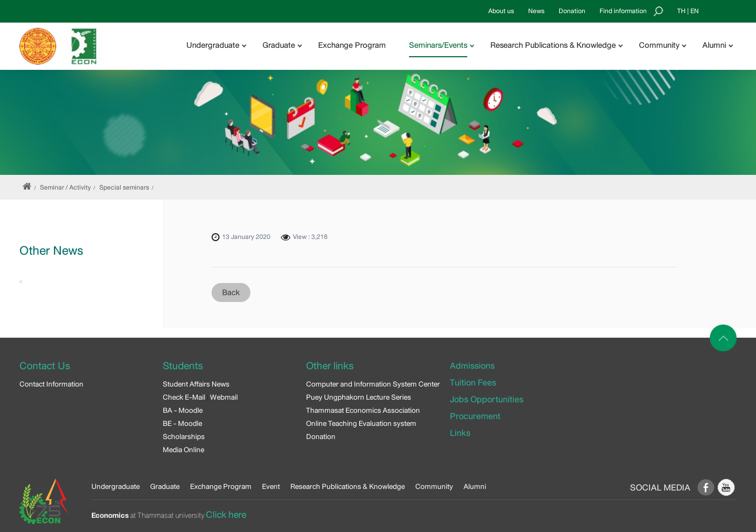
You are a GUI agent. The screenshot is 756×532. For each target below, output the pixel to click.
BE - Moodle (182, 423)
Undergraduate (115, 486)
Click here (226, 515)
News (536, 11)
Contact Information (51, 384)
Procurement (475, 416)
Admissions (472, 366)
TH (681, 11)
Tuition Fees (473, 383)
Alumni (475, 486)
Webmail (224, 397)
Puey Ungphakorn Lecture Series (359, 397)
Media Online (183, 450)
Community (434, 486)
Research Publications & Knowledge (348, 486)
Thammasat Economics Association (363, 410)
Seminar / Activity (65, 187)
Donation (572, 11)
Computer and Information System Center (373, 384)
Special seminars (124, 187)
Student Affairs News (196, 384)
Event (271, 486)
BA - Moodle (183, 410)
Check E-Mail (184, 397)
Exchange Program (352, 45)
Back (231, 293)
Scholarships (184, 436)
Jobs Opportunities (487, 399)
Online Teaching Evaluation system (361, 423)
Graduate (165, 486)
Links (460, 433)
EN (695, 11)
